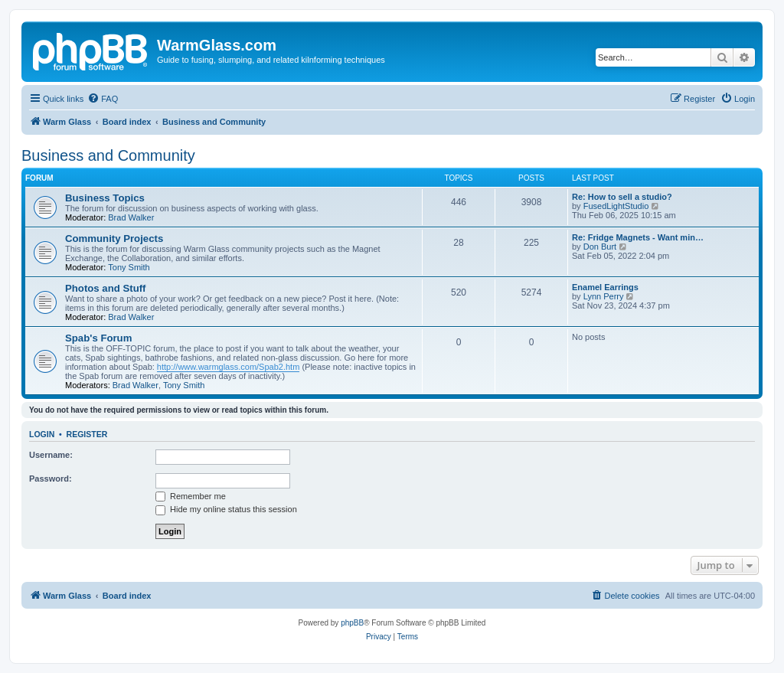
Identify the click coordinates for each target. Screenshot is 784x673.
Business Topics (105, 198)
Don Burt (600, 247)
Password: (51, 479)
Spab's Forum (98, 338)
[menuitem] (103, 99)
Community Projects (114, 238)
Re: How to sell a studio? (622, 197)
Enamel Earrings (605, 287)
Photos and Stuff (106, 288)
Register (87, 434)
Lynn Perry (604, 296)
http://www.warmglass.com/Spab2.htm (228, 367)
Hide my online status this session (226, 509)
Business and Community (108, 155)
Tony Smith (129, 267)
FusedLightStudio (616, 206)
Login (42, 434)
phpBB (352, 623)
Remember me (191, 496)
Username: (51, 455)
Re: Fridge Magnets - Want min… (638, 237)
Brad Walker (131, 217)
